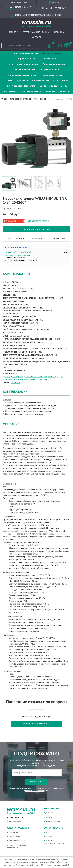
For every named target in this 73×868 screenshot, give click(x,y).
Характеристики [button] (16, 239)
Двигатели (22, 81)
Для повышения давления (25, 379)
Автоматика (10, 91)
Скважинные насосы (24, 70)
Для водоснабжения (14, 377)
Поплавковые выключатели (22, 75)
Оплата (49, 817)
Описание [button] (37, 239)
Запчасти (64, 91)
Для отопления (48, 59)
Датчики (8, 81)
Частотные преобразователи (21, 86)
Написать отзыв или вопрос (37, 724)
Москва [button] (23, 247)
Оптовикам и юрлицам (36, 32)
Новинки (59, 32)
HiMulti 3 (16, 383)
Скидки (49, 836)
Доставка (50, 813)
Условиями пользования (35, 791)
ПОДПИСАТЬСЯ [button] (36, 782)
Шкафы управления (49, 70)
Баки (55, 81)
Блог (48, 832)
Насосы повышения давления (23, 64)
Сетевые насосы (40, 81)
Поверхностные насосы (53, 75)
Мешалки (50, 91)
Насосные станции (52, 53)
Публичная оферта (17, 841)
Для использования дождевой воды (41, 377)
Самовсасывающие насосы (54, 86)
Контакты (37, 37)
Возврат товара (53, 821)
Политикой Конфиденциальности (51, 788)
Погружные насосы (26, 59)
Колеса (66, 81)
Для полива (44, 379)
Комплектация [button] (58, 239)
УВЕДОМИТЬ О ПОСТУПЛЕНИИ (36, 229)
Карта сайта (14, 836)
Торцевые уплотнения (54, 64)
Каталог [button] (13, 32)
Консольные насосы (31, 91)
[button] (18, 9)
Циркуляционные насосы (25, 53)
